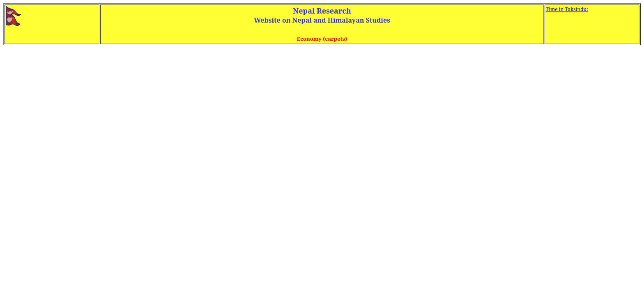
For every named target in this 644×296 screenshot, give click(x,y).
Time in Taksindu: (567, 9)
